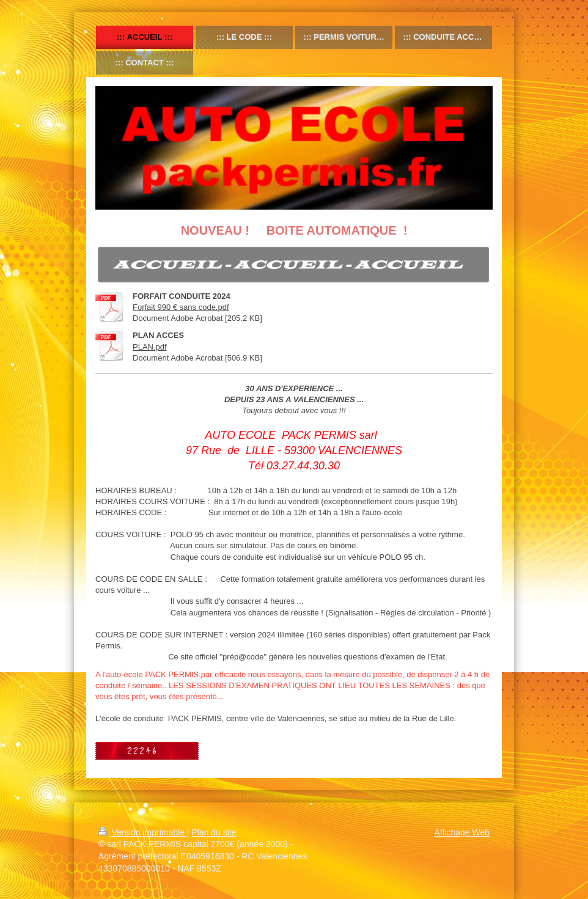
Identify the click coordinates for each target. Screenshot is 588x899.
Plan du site (214, 832)
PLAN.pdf (150, 347)
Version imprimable (143, 832)
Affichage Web (462, 832)
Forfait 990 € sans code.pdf (181, 307)
